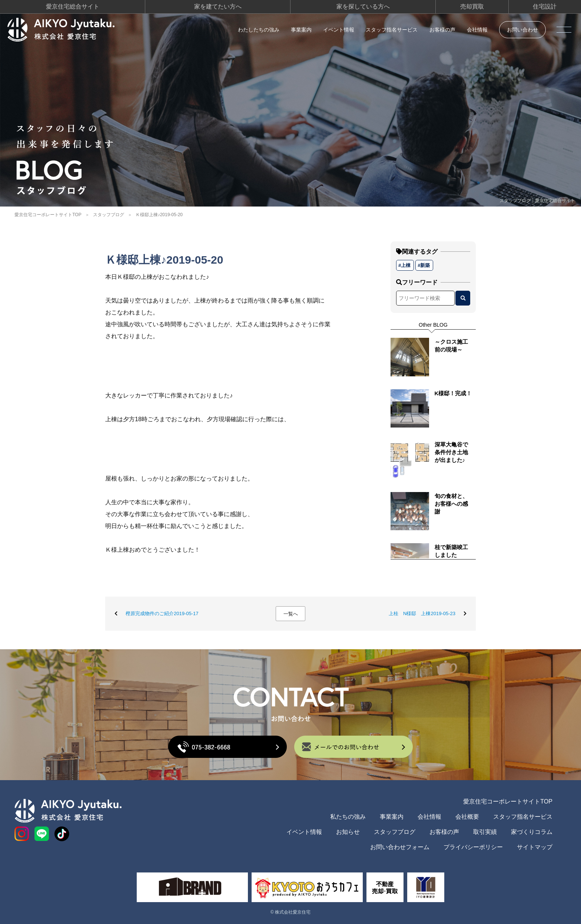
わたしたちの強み (259, 30)
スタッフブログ (109, 215)
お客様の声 (442, 30)
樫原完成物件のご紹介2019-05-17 (162, 613)
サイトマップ (535, 847)
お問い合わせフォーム (400, 847)
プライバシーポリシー (473, 847)
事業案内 (301, 30)
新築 (425, 265)
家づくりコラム (532, 832)
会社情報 (477, 30)
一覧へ (291, 614)
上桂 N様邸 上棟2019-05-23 (422, 613)
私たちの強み (348, 817)
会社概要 (467, 817)
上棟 (406, 265)
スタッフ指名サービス (392, 30)
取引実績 (485, 832)
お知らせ (348, 832)
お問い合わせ (522, 30)
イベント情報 (339, 30)
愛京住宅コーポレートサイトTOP (48, 215)
